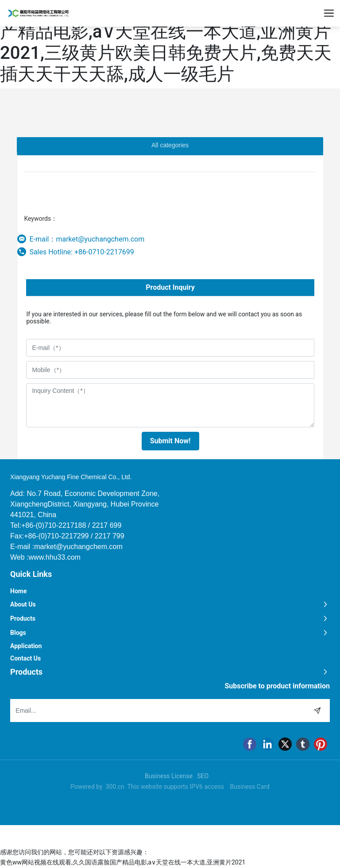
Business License (169, 776)
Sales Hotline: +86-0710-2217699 (81, 252)
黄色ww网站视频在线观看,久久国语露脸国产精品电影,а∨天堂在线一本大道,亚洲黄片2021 (123, 862)
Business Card (250, 787)
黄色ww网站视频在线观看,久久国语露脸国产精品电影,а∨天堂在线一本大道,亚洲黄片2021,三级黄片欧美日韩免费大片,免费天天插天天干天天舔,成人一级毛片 (166, 42)
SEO (203, 776)
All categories (170, 145)
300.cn (115, 787)
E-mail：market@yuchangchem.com (87, 239)
